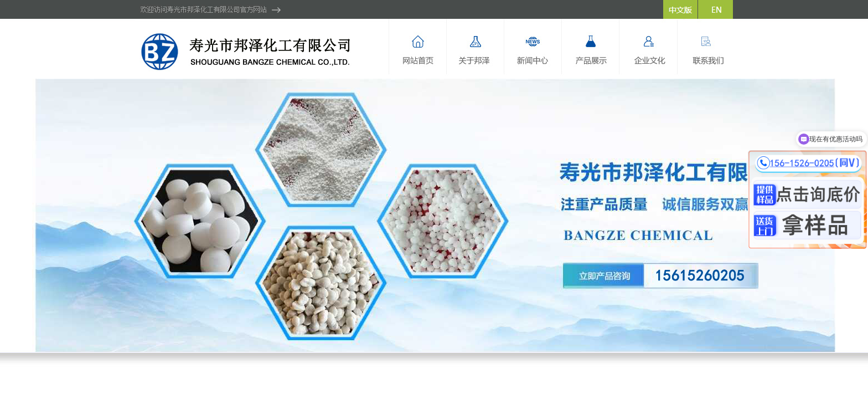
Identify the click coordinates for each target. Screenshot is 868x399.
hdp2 (434, 215)
